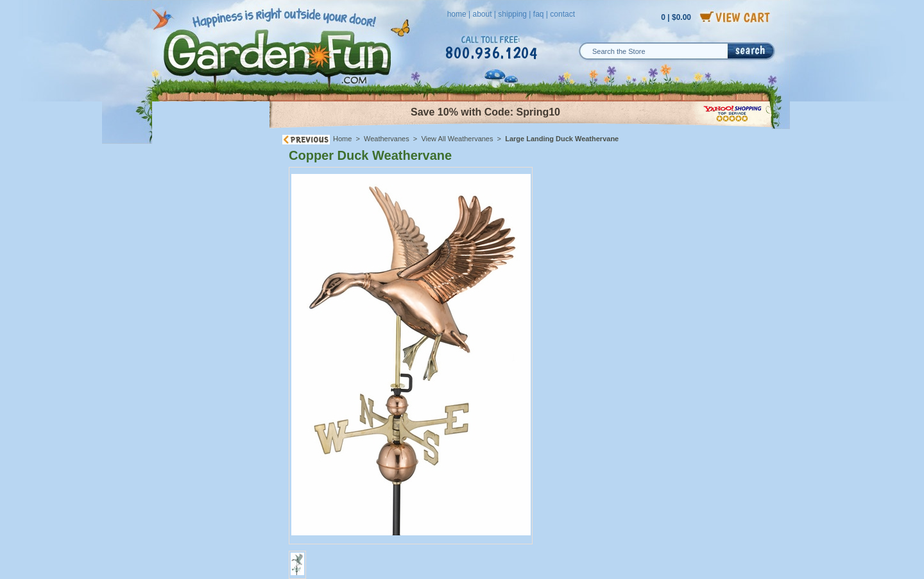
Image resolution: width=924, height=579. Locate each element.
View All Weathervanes (457, 139)
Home (342, 139)
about (482, 14)
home (457, 14)
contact (562, 14)
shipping (512, 14)
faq (539, 14)
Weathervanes (387, 139)
